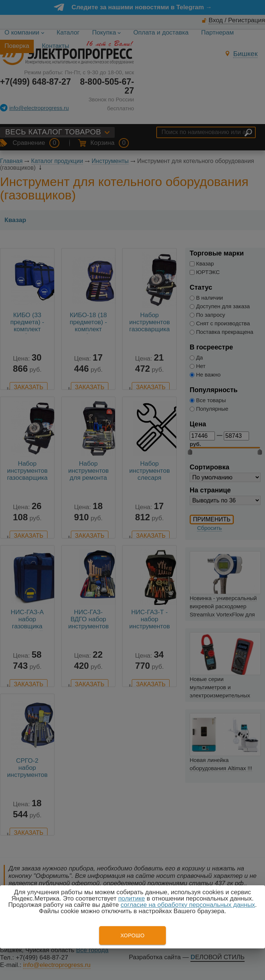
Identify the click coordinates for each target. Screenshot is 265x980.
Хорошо (132, 935)
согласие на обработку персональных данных (188, 905)
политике (131, 898)
